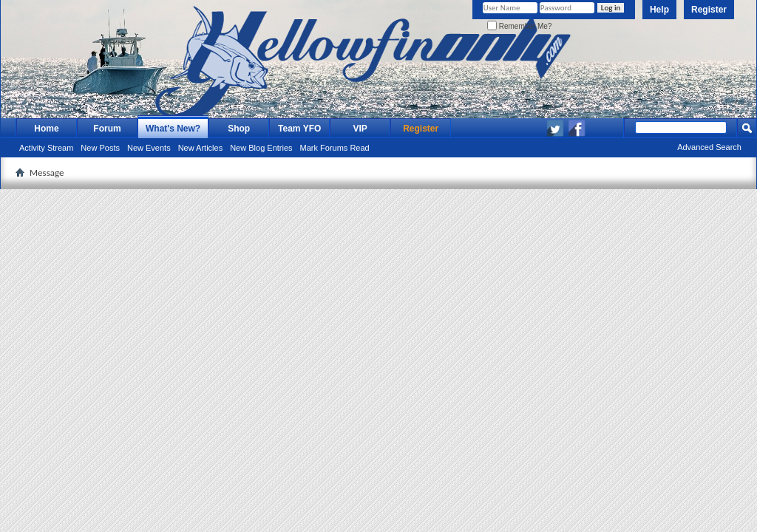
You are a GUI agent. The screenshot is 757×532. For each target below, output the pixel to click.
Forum (107, 129)
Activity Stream (46, 148)
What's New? (173, 129)
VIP (360, 129)
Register (709, 10)
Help (659, 10)
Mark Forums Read (335, 148)
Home (46, 129)
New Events (149, 148)
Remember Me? (519, 26)
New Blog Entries (261, 148)
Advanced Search (709, 147)
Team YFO (299, 129)
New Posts (100, 148)
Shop (239, 129)
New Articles (201, 148)
